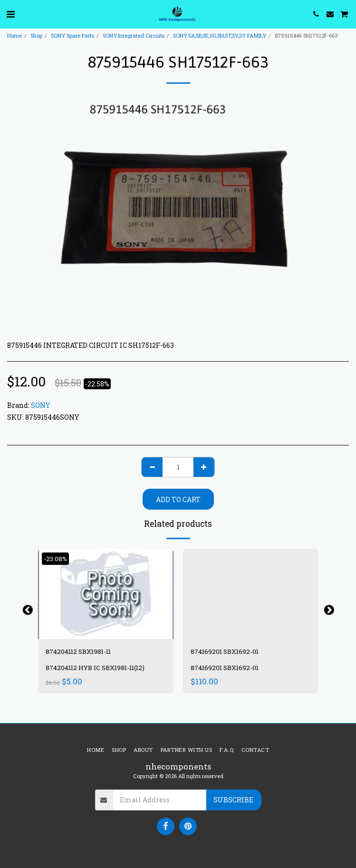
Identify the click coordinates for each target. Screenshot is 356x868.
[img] (106, 594)
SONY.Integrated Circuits (134, 35)
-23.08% (55, 559)
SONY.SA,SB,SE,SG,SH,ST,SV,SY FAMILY (220, 35)
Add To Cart (178, 499)
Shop (36, 35)
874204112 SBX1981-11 (78, 651)
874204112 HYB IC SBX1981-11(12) (95, 668)
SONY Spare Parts (72, 35)
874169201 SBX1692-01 (225, 651)
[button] (10, 14)
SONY (41, 405)
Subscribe (233, 800)
